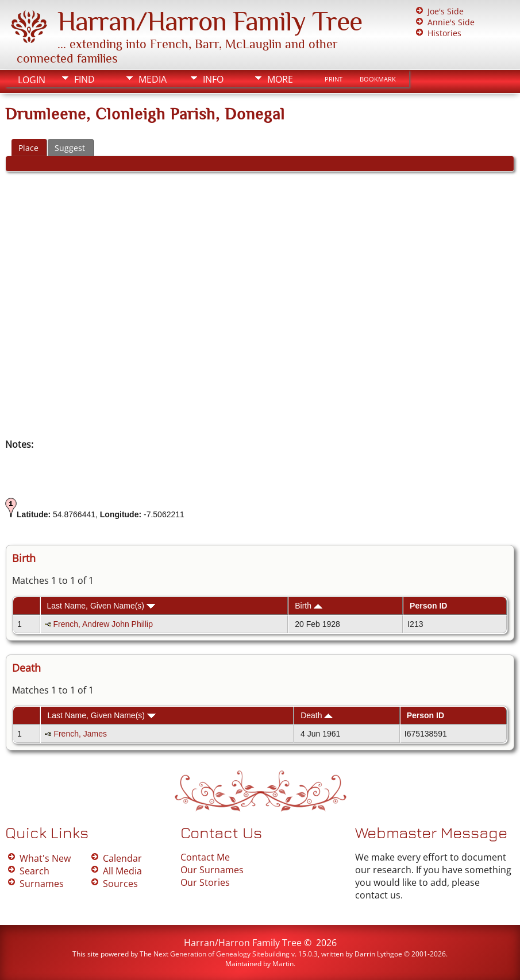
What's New (45, 858)
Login (32, 80)
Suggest (70, 148)
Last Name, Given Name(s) (101, 606)
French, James (80, 734)
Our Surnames (212, 870)
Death (317, 715)
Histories (444, 33)
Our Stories (205, 882)
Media (153, 79)
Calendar (122, 858)
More (280, 79)
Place (28, 148)
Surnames (42, 884)
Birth (309, 606)
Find (84, 79)
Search (34, 871)
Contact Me (205, 857)
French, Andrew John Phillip (103, 624)
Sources (120, 884)
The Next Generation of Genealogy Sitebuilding (215, 954)
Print (334, 79)
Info (213, 79)
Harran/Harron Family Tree (210, 21)
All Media (122, 871)
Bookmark (378, 79)
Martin (283, 964)
